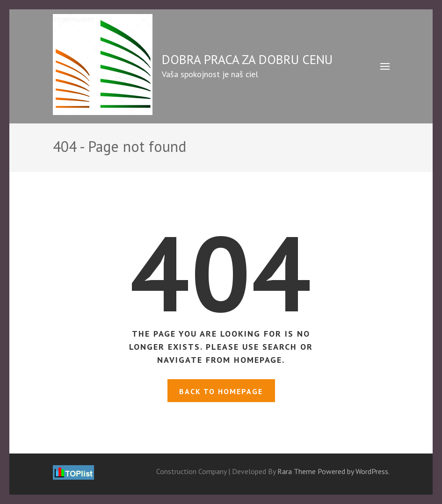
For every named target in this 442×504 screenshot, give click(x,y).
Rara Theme (297, 471)
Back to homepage (221, 391)
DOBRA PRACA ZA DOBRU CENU (247, 59)
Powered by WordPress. (354, 471)
